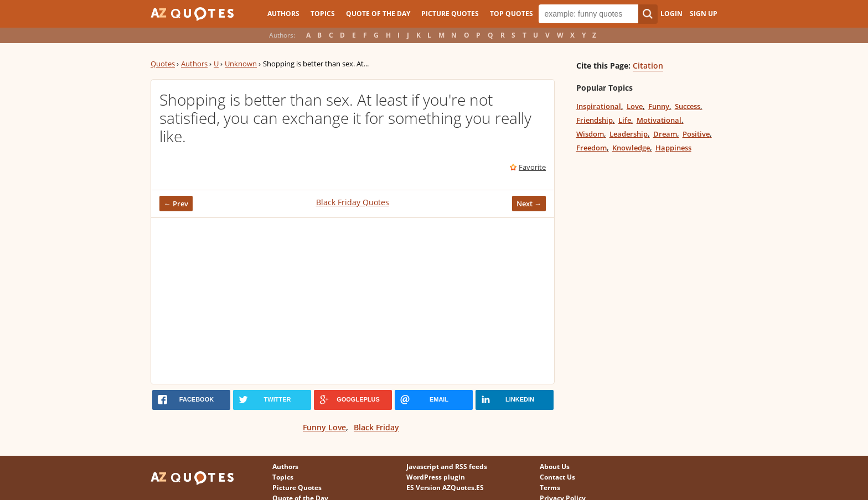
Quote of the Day (378, 14)
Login (671, 14)
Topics (323, 14)
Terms (550, 488)
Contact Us (557, 477)
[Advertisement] (353, 301)
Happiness (673, 148)
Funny (659, 106)
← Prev (176, 204)
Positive (696, 134)
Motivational (659, 120)
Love (635, 106)
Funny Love (324, 427)
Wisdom (590, 134)
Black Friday (376, 427)
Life (625, 120)
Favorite (532, 167)
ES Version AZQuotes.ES (445, 488)
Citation (648, 66)
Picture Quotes (450, 14)
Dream (665, 134)
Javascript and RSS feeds (447, 467)
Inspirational (599, 106)
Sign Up (704, 14)
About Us (555, 467)
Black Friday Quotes (353, 202)
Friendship (595, 120)
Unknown (241, 64)
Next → (529, 204)
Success (688, 106)
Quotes (163, 64)
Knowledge (631, 148)
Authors (283, 14)
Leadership (629, 134)
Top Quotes (512, 14)
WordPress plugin (436, 477)
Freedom (591, 148)
